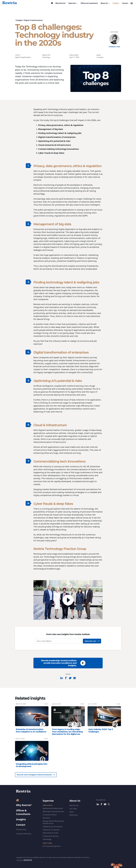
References (74, 815)
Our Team (73, 809)
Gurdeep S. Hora (114, 47)
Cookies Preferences (24, 834)
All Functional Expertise (52, 846)
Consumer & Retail (50, 815)
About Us (75, 801)
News (72, 812)
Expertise (48, 801)
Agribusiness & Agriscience (53, 808)
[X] (109, 804)
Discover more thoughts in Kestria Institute (34, 775)
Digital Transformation (33, 20)
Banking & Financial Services (53, 812)
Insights (19, 20)
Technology (46, 57)
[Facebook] (101, 804)
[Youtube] (105, 804)
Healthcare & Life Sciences (53, 827)
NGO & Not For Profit (50, 833)
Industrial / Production (51, 830)
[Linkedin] (98, 804)
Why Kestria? (24, 805)
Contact (21, 825)
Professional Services (51, 836)
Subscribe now (90, 641)
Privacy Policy (21, 829)
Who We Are (74, 805)
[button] (73, 3)
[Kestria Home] (10, 3)
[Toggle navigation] (132, 3)
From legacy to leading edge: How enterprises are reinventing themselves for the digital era (67, 732)
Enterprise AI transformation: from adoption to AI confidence (31, 730)
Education (46, 818)
